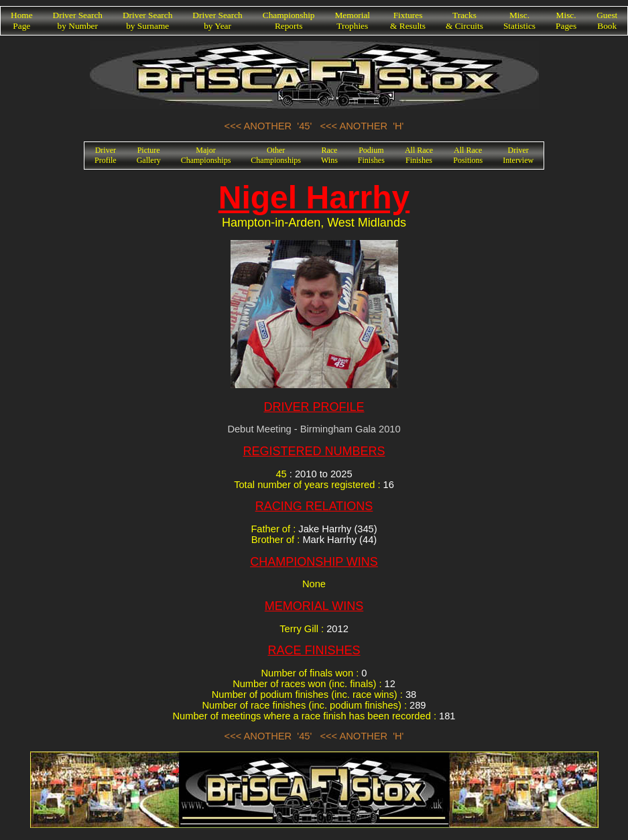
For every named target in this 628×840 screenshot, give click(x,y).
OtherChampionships (276, 155)
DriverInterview (518, 155)
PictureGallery (149, 155)
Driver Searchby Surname (147, 20)
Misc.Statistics (519, 20)
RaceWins (329, 155)
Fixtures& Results (408, 20)
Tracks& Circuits (464, 20)
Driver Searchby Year (217, 20)
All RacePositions (468, 155)
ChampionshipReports (289, 20)
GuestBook (607, 20)
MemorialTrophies (353, 20)
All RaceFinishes (419, 155)
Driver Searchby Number (78, 20)
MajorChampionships (206, 155)
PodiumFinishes (371, 155)
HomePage (22, 20)
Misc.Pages (566, 20)
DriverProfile (106, 155)
